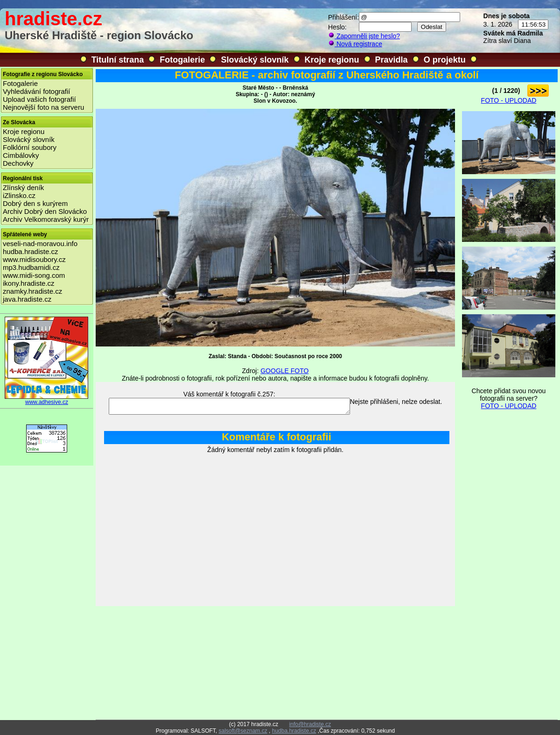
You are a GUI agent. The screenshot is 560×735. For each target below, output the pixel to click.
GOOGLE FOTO (284, 371)
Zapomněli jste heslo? (364, 36)
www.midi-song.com (34, 275)
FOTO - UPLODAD (509, 100)
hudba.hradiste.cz (30, 251)
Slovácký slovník (255, 60)
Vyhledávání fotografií (37, 91)
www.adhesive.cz (47, 399)
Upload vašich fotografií (39, 99)
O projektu (445, 60)
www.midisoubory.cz (34, 259)
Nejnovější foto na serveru (43, 107)
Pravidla (392, 60)
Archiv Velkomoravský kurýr (46, 219)
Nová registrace (355, 44)
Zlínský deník (23, 187)
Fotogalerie (182, 60)
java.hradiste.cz (27, 299)
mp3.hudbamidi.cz (31, 267)
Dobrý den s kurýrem (35, 203)
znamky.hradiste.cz (32, 291)
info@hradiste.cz (310, 724)
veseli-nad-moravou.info (40, 244)
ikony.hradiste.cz (29, 283)
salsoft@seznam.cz (243, 731)
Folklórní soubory (30, 147)
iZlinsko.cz (19, 195)
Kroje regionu (332, 60)
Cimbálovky (21, 155)
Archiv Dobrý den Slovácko (45, 211)
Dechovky (18, 163)
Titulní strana (118, 60)
